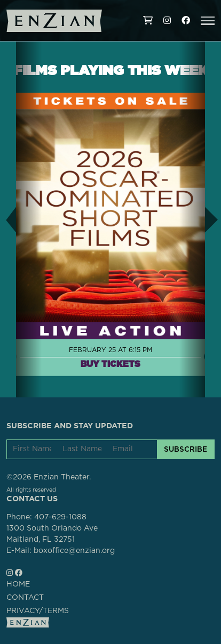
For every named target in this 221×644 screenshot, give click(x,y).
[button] (208, 21)
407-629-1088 (60, 517)
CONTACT (25, 598)
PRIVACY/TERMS (38, 611)
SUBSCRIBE (186, 449)
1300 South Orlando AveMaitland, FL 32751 (52, 534)
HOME (18, 584)
